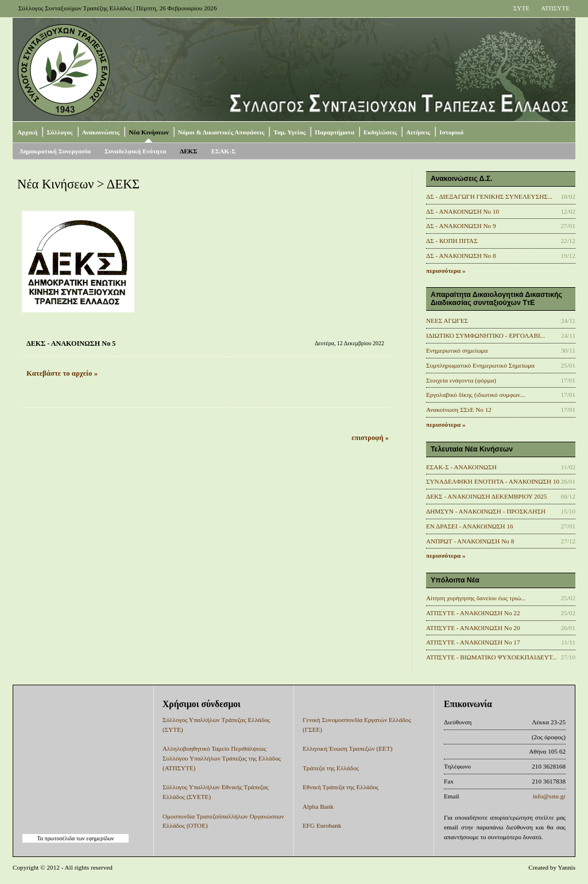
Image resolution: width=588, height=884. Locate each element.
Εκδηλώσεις (380, 132)
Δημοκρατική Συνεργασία (55, 151)
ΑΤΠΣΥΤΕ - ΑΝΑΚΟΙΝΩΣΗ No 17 (473, 642)
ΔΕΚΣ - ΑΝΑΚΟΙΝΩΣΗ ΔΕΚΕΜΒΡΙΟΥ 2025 (487, 496)
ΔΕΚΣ (189, 151)
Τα (40, 838)
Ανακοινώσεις (101, 132)
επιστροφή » (370, 438)
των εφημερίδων (94, 838)
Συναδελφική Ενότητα (135, 151)
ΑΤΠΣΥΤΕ (555, 8)
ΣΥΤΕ (521, 8)
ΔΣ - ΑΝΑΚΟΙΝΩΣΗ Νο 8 (461, 256)
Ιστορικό (451, 132)
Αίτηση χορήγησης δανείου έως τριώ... (476, 598)
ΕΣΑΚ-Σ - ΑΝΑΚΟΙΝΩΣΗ (461, 467)
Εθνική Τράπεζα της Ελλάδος (341, 787)
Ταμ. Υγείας (289, 132)
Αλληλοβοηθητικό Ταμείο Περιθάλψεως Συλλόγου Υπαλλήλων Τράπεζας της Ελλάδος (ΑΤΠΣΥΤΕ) (222, 758)
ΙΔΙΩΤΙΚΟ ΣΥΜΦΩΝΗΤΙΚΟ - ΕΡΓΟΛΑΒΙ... (486, 335)
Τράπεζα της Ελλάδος (331, 768)
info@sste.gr (549, 796)
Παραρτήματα (334, 132)
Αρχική (27, 132)
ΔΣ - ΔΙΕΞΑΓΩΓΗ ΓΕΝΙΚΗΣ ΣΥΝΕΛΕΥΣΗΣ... (489, 196)
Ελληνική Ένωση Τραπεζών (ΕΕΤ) (347, 748)
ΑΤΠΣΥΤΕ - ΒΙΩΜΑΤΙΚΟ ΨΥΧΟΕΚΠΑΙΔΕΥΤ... (492, 657)
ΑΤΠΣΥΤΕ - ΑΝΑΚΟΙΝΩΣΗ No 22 (473, 613)
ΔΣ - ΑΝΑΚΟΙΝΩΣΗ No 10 (463, 211)
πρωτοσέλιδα (60, 838)
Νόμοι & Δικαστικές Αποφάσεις (221, 132)
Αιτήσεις (418, 132)
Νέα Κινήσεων (148, 132)
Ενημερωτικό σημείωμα (457, 350)
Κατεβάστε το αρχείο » (62, 373)
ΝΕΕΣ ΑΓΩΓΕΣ (447, 321)
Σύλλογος (59, 132)
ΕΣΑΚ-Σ (224, 151)
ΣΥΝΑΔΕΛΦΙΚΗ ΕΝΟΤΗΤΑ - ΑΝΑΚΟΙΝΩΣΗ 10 (493, 481)
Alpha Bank (318, 806)
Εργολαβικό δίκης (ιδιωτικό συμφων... (475, 395)
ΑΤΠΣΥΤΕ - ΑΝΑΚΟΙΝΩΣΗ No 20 (473, 628)
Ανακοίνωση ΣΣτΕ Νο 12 (459, 410)
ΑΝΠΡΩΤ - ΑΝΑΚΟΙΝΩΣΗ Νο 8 (470, 541)
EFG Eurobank (322, 825)
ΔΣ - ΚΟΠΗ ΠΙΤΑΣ (452, 241)
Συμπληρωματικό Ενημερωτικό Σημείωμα (480, 365)
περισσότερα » (446, 271)
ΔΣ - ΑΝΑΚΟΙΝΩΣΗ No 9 (461, 226)
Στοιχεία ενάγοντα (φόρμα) (461, 380)
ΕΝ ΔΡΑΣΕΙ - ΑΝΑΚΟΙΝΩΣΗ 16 (470, 526)
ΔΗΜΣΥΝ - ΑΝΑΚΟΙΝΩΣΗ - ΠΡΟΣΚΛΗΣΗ (486, 511)
